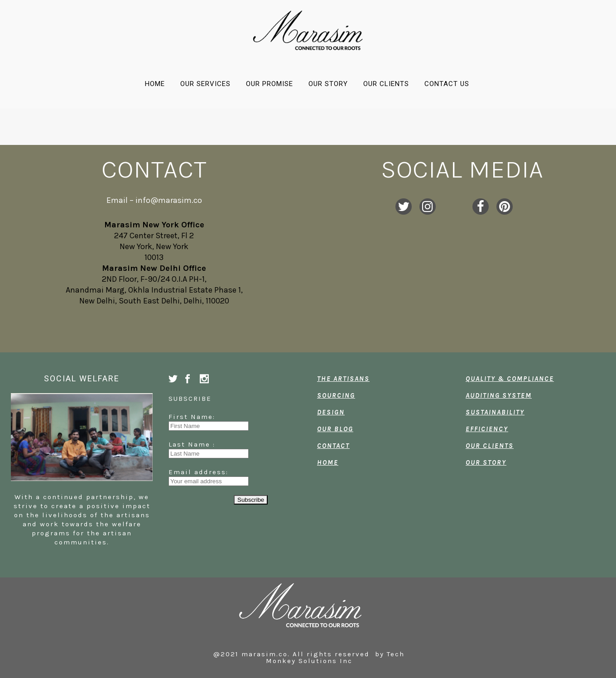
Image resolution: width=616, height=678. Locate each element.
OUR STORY (486, 462)
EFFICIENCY (487, 429)
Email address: (198, 472)
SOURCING (336, 395)
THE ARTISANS (343, 379)
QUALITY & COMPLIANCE (510, 379)
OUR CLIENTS (490, 446)
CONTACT (333, 446)
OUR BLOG (335, 429)
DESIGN (331, 412)
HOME (328, 462)
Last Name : (199, 444)
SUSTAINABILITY (495, 412)
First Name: (199, 417)
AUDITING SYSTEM (499, 395)
